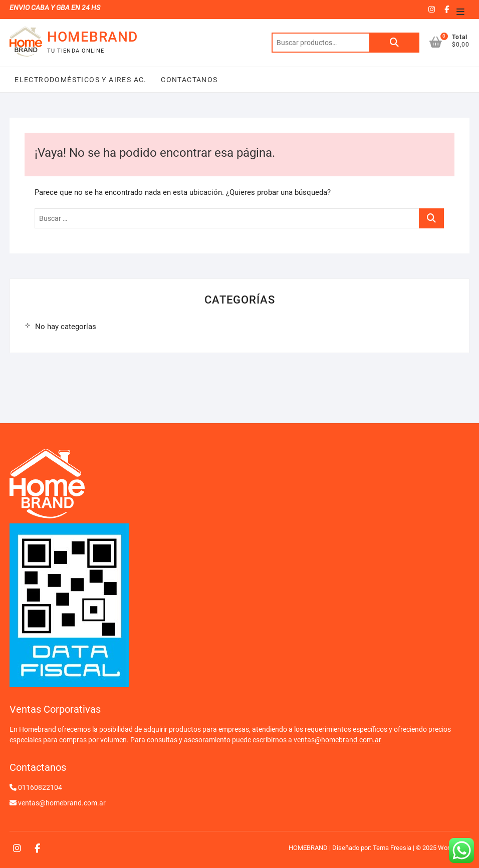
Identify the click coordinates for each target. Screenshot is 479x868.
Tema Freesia (392, 848)
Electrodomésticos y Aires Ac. (81, 80)
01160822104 (40, 787)
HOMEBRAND (92, 37)
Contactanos (188, 80)
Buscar (394, 43)
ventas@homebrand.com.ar (337, 740)
